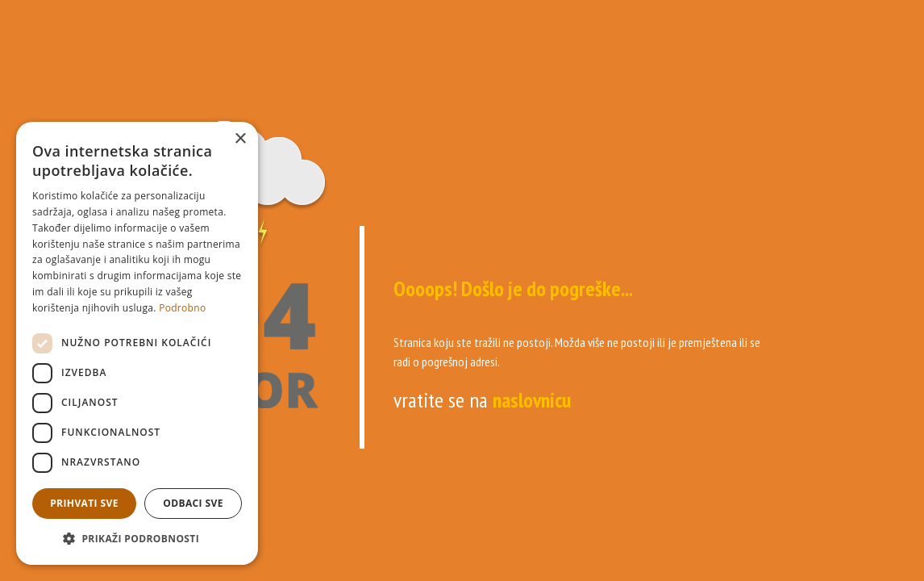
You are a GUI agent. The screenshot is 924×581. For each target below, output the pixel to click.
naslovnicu (532, 400)
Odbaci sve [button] (193, 503)
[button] (137, 539)
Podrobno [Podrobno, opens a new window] (182, 308)
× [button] (240, 139)
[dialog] (137, 343)
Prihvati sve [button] (84, 503)
